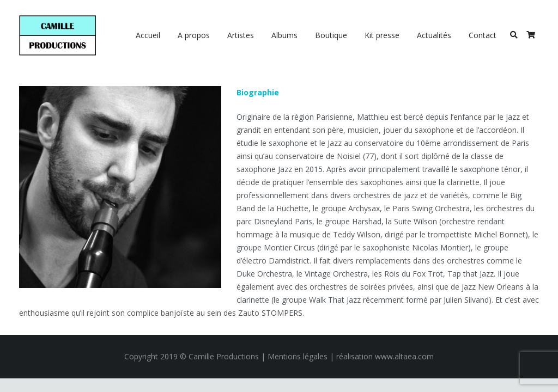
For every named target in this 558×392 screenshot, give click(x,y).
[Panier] (530, 35)
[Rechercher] (514, 35)
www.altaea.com (404, 356)
